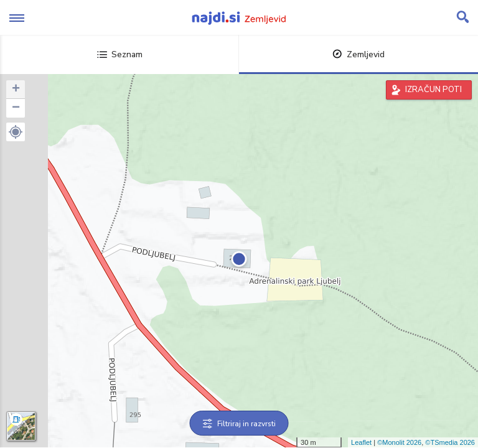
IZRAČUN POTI (433, 90)
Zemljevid (358, 54)
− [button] (16, 108)
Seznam (120, 54)
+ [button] (16, 90)
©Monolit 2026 (399, 442)
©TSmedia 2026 (450, 442)
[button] (16, 132)
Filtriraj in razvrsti (239, 424)
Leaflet (361, 442)
